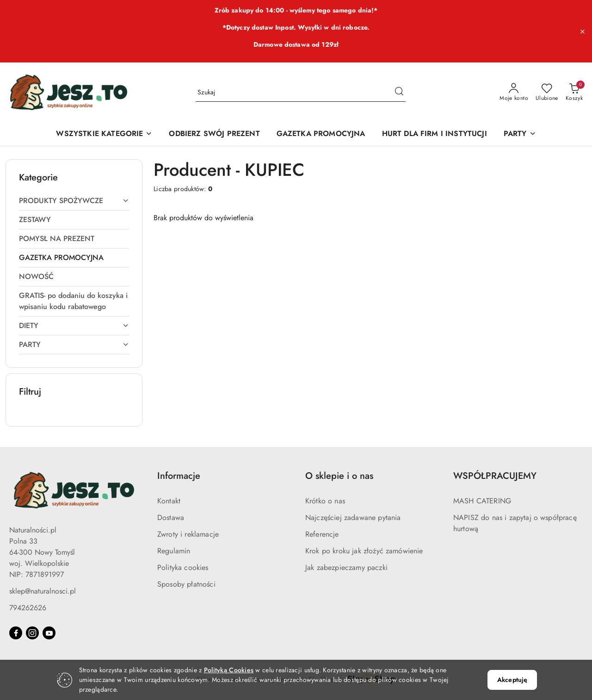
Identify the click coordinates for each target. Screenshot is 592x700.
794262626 (28, 608)
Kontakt (169, 501)
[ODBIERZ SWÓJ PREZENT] (214, 134)
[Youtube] (49, 633)
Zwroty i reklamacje (188, 534)
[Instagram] (32, 633)
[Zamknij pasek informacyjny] (582, 31)
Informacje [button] (179, 476)
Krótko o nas (325, 501)
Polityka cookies (183, 567)
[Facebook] (16, 633)
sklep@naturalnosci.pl (43, 591)
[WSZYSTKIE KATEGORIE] (104, 134)
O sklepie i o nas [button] (339, 476)
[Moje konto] (514, 93)
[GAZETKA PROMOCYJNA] (321, 134)
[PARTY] (520, 134)
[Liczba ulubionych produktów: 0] (547, 93)
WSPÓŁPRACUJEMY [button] (495, 476)
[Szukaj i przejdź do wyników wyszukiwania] (399, 93)
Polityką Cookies (229, 670)
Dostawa (171, 517)
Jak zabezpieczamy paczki (346, 567)
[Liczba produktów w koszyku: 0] (574, 93)
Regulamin (174, 551)
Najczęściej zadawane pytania (353, 517)
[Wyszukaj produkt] (301, 93)
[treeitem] (74, 201)
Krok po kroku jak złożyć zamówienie (364, 551)
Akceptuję (512, 680)
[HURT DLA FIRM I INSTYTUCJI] (435, 134)
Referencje (322, 534)
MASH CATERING (482, 501)
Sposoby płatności (186, 584)
